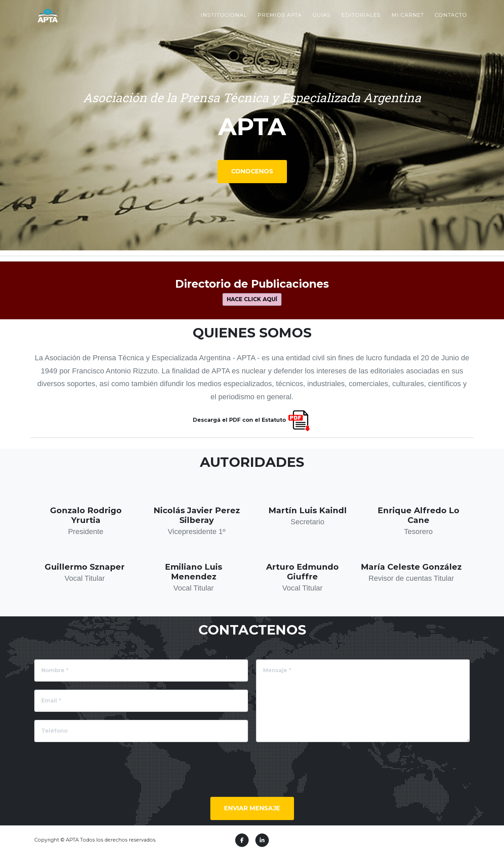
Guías (322, 28)
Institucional (224, 28)
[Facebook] (242, 840)
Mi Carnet (408, 28)
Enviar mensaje (252, 808)
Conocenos (252, 171)
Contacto (451, 28)
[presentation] (85, 768)
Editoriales (361, 28)
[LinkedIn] (262, 840)
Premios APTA (280, 28)
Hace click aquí (252, 299)
